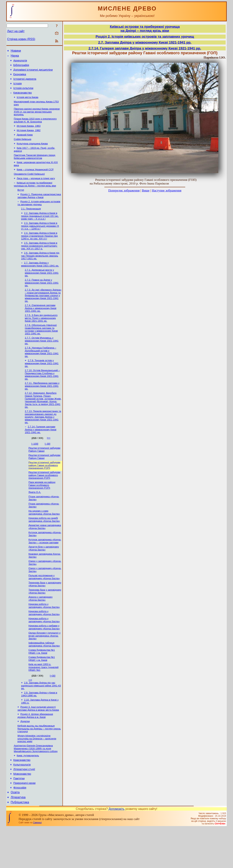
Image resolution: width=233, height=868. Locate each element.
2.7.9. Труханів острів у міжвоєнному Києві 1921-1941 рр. (42, 382)
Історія (18, 88)
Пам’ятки (19, 816)
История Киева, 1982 (29, 138)
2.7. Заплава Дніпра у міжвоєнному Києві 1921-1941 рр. (40, 279)
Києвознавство (23, 98)
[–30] (48, 464)
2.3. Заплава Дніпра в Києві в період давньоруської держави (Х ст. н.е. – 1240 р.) (40, 239)
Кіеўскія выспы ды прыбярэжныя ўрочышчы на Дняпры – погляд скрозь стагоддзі (39, 762)
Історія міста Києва (27, 103)
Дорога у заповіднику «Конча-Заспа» (41, 626)
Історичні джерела (25, 83)
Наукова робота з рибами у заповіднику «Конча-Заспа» (44, 657)
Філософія (20, 826)
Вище (146, 190)
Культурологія (22, 801)
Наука (15, 57)
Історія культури (23, 93)
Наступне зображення (167, 190)
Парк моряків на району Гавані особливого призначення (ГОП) (42, 507)
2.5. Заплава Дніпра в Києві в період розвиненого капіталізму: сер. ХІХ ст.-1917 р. (39, 260)
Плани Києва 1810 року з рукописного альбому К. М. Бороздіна (35, 127)
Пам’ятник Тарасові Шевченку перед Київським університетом (35, 166)
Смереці (37, 863)
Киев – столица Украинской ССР (35, 180)
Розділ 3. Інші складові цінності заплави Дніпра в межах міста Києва (38, 741)
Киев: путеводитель (28, 790)
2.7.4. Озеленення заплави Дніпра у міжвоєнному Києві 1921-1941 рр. (41, 325)
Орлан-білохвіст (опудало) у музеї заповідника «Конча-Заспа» (44, 665)
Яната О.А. (35, 515)
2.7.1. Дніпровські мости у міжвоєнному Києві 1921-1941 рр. (42, 288)
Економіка (20, 78)
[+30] (53, 707)
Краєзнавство (22, 796)
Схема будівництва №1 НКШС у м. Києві (42, 682)
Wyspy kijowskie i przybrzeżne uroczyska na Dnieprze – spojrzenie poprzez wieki (37, 773)
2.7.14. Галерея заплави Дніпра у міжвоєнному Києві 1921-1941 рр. (41, 450)
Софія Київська (23, 148)
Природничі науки (25, 821)
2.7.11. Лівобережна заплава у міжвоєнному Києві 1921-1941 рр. (42, 405)
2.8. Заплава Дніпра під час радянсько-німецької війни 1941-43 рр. (41, 717)
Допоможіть (117, 849)
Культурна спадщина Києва (32, 152)
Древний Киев (25, 143)
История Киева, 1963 (29, 133)
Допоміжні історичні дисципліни (33, 72)
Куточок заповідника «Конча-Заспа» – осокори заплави (45, 566)
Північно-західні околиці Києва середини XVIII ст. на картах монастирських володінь (37, 118)
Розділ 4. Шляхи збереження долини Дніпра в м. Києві (35, 749)
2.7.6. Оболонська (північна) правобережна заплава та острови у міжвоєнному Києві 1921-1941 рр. (41, 347)
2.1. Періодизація (31, 222)
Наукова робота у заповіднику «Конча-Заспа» (44, 634)
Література (18, 837)
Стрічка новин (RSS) (21, 39)
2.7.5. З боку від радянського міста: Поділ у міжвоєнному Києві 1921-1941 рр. (41, 335)
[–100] (35, 464)
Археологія (20, 62)
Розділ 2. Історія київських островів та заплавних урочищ (39, 215)
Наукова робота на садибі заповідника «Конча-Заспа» (44, 543)
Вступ (21, 202)
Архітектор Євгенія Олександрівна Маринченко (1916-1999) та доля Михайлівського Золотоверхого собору (36, 783)
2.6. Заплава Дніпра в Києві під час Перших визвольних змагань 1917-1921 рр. (40, 270)
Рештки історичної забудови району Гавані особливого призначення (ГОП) (44, 487)
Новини (16, 51)
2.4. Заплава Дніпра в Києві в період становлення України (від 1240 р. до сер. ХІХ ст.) (39, 250)
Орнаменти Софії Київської (29, 185)
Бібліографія (21, 67)
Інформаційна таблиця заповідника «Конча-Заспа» (44, 674)
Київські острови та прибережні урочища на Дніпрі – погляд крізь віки (35, 196)
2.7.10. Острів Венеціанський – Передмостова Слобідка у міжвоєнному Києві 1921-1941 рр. (42, 393)
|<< (49, 458)
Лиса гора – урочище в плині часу (36, 189)
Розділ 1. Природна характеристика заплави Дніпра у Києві (39, 208)
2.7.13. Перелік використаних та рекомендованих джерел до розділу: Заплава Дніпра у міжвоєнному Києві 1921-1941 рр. (43, 437)
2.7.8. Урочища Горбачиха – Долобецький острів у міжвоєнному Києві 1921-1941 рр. (42, 370)
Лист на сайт (16, 31)
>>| (30, 711)
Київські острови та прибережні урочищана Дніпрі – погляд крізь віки (145, 29)
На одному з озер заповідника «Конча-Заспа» (44, 536)
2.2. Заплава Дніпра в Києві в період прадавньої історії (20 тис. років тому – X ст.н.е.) (40, 229)
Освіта (15, 832)
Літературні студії (24, 806)
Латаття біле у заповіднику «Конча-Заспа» (44, 574)
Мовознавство (22, 811)
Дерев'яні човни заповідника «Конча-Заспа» (45, 551)
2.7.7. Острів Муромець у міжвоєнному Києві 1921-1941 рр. (42, 358)
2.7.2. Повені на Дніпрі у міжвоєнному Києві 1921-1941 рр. (42, 299)
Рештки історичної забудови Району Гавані (44, 470)
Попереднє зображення (124, 190)
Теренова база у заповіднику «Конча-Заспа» (45, 611)
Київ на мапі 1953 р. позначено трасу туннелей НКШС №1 (43, 698)
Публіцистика (20, 843)
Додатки (25, 755)
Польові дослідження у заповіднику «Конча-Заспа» (44, 604)
